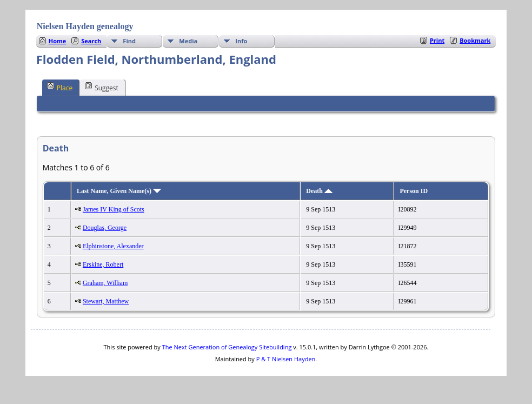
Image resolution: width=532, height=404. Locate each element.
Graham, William (105, 283)
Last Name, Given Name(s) (119, 191)
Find (129, 41)
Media (188, 41)
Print (437, 40)
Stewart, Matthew (106, 301)
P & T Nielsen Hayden (286, 359)
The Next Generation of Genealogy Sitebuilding (227, 347)
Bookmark (475, 40)
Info (241, 41)
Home (58, 41)
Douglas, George (105, 228)
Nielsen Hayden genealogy (85, 26)
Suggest (102, 87)
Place (60, 87)
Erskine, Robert (103, 264)
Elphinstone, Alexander (113, 246)
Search (91, 41)
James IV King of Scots (114, 209)
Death (319, 191)
